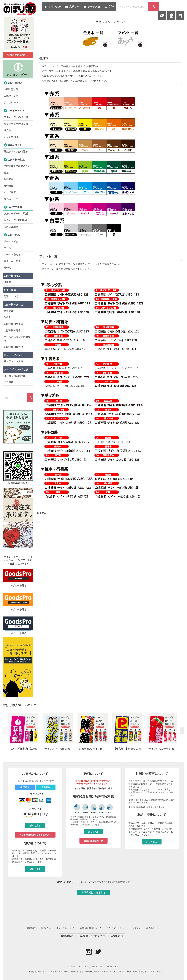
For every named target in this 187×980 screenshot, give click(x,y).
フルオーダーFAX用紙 (16, 214)
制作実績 (9, 311)
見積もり (74, 7)
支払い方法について (65, 928)
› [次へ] (182, 730)
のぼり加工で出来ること (17, 166)
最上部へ (42, 513)
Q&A (111, 6)
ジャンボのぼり (12, 137)
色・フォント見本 (13, 361)
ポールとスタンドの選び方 (17, 339)
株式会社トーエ (153, 928)
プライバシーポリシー (117, 928)
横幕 (6, 173)
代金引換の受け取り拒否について (35, 835)
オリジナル (55, 7)
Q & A (7, 317)
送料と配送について (18, 55)
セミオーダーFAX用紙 (16, 220)
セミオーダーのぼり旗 (16, 124)
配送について (11, 296)
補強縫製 (9, 186)
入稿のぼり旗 (11, 89)
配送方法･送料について (91, 928)
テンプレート (11, 102)
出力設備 (9, 382)
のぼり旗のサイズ (13, 324)
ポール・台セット (13, 255)
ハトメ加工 (10, 192)
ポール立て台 (11, 241)
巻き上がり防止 (12, 261)
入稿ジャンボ (11, 96)
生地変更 (9, 179)
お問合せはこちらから (93, 892)
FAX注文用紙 (11, 227)
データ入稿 (94, 7)
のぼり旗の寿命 (12, 330)
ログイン (136, 928)
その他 (7, 268)
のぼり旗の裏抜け (13, 347)
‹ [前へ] (5, 730)
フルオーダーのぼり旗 (16, 117)
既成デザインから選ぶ (16, 152)
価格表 (7, 282)
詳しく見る (35, 826)
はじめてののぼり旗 (15, 376)
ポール (7, 248)
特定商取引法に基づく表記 (39, 928)
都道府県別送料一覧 (93, 841)
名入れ (7, 130)
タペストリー (11, 199)
